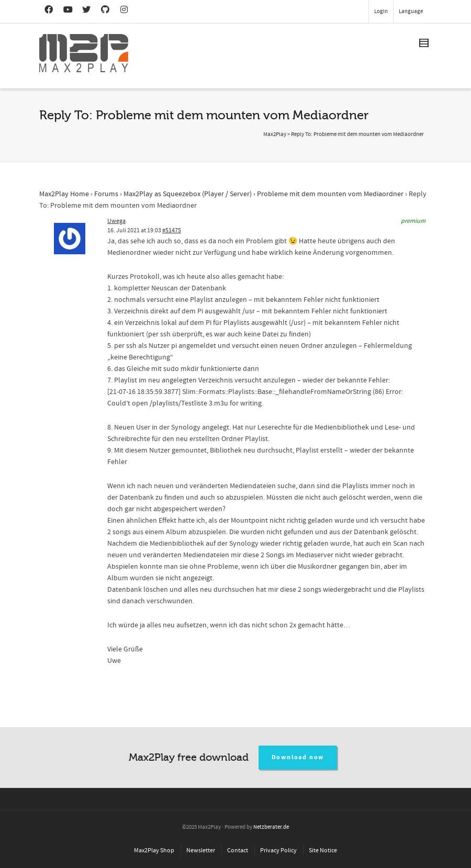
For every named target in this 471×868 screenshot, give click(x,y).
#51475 (172, 230)
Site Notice (323, 850)
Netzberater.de (271, 827)
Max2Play (275, 134)
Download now (298, 757)
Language (411, 12)
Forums (106, 194)
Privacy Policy (278, 850)
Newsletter (201, 850)
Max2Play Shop (154, 850)
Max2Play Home (64, 194)
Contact (238, 850)
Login (381, 12)
